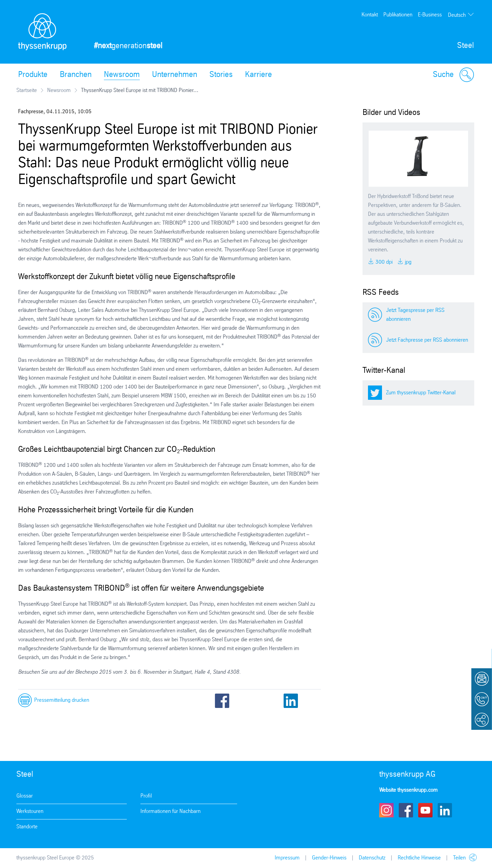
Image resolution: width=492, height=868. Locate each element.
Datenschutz (372, 858)
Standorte (27, 827)
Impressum (287, 858)
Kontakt (370, 15)
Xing (314, 701)
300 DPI (383, 262)
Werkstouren (30, 811)
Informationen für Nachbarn (170, 811)
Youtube (425, 810)
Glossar (25, 796)
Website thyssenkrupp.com (408, 790)
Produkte (33, 75)
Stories (221, 75)
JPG (407, 262)
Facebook (222, 701)
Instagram (386, 810)
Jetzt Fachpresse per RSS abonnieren (427, 340)
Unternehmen (175, 75)
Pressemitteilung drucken (62, 700)
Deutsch (457, 15)
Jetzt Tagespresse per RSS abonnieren (415, 315)
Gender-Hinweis (329, 858)
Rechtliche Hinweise (419, 858)
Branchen (76, 75)
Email (268, 701)
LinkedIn (291, 701)
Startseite (27, 90)
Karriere (258, 75)
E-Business (430, 15)
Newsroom (122, 75)
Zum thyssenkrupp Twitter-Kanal (421, 393)
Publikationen (398, 15)
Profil (146, 796)
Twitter (245, 701)
